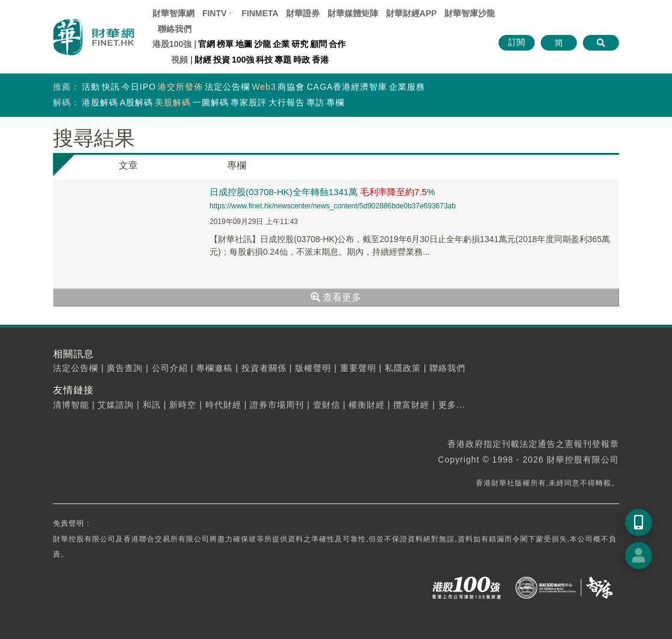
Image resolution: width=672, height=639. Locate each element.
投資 (222, 60)
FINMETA (260, 13)
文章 (128, 165)
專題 (283, 60)
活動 (91, 87)
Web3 (264, 87)
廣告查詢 (125, 368)
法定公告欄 (227, 87)
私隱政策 (403, 368)
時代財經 (223, 405)
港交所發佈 (180, 87)
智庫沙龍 (470, 13)
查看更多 (336, 297)
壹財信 (327, 405)
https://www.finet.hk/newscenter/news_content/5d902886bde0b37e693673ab (333, 206)
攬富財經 (411, 405)
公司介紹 (170, 368)
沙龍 (263, 44)
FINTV (214, 13)
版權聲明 (313, 368)
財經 (203, 60)
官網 (207, 44)
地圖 (244, 44)
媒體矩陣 (353, 13)
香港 (320, 60)
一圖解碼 (211, 102)
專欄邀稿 (214, 368)
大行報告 (287, 102)
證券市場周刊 (277, 405)
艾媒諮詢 (116, 405)
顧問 (319, 44)
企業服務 (407, 87)
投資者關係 (264, 368)
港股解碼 (100, 102)
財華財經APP (412, 13)
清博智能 (71, 405)
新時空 (183, 405)
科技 (264, 60)
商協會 (291, 87)
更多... (452, 405)
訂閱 (517, 42)
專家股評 (249, 102)
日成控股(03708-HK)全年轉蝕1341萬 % (322, 192)
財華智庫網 (173, 13)
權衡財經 (367, 405)
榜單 (225, 44)
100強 (243, 60)
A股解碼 (136, 102)
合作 (337, 44)
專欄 (335, 102)
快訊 (111, 87)
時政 (302, 60)
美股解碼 (173, 102)
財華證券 (303, 13)
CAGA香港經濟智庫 (347, 87)
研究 (300, 44)
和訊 (152, 405)
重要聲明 (358, 368)
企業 (281, 44)
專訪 (316, 102)
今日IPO (139, 87)
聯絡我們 (175, 29)
